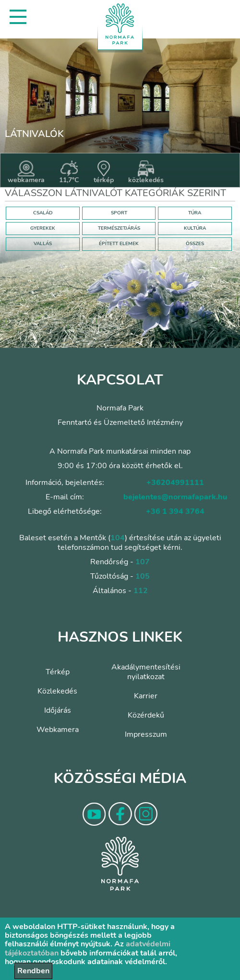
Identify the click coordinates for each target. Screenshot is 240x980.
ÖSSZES (195, 244)
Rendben (33, 971)
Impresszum (146, 734)
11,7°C (69, 173)
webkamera (26, 173)
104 (118, 538)
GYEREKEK (43, 228)
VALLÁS (43, 244)
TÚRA (195, 213)
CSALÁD (43, 213)
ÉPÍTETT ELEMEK (119, 244)
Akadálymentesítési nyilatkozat (146, 672)
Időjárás (58, 710)
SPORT (119, 213)
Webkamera (58, 730)
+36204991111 (175, 483)
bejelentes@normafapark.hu (175, 497)
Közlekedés (57, 691)
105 (143, 576)
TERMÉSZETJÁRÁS (119, 228)
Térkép (58, 672)
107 (143, 562)
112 (141, 591)
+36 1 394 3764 (175, 511)
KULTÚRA (195, 228)
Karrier (146, 696)
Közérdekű (146, 715)
